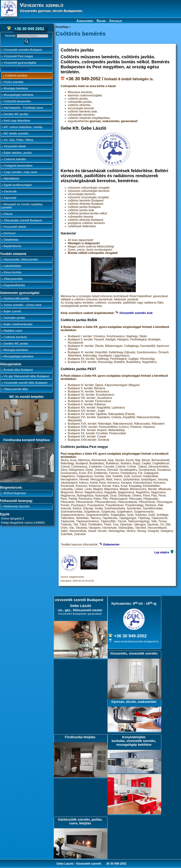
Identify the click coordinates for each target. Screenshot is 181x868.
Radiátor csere (13, 331)
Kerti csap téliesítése (17, 121)
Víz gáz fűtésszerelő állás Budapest (26, 376)
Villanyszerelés (13, 279)
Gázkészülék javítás (16, 298)
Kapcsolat (116, 21)
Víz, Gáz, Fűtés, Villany (18, 140)
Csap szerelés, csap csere (20, 172)
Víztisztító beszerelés (17, 101)
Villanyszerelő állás (16, 389)
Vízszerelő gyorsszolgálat (20, 63)
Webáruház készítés (17, 506)
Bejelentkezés (13, 246)
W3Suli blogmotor (15, 493)
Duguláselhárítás (14, 285)
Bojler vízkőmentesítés (18, 324)
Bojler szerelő (12, 311)
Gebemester (111, 544)
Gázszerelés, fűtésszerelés (21, 260)
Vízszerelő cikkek (15, 146)
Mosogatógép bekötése (18, 95)
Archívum (9, 233)
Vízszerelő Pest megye (18, 56)
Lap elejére (162, 552)
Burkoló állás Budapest (18, 370)
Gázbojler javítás (14, 318)
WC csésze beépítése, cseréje (23, 127)
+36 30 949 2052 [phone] (29, 29)
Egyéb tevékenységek (18, 185)
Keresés (11, 36)
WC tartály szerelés (16, 133)
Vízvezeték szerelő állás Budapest (25, 383)
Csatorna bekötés (15, 159)
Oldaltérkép (11, 240)
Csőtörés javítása (16, 76)
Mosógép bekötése (16, 88)
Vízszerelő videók (15, 227)
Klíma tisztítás (13, 272)
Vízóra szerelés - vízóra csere (23, 305)
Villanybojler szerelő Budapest (23, 220)
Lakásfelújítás (12, 266)
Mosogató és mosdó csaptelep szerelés (22, 206)
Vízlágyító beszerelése (18, 166)
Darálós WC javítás (16, 114)
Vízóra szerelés (13, 82)
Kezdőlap (62, 27)
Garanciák (10, 191)
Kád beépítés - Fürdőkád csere (23, 108)
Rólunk (101, 21)
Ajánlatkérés (85, 21)
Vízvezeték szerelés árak (136, 313)
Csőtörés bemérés (16, 69)
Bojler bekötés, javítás (18, 153)
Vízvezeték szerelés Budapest (23, 50)
